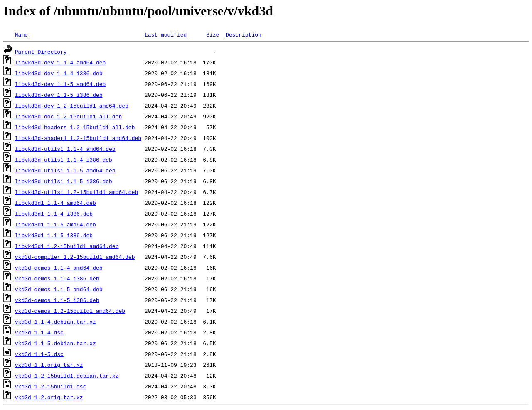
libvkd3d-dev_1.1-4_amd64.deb (60, 62)
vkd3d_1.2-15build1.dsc (51, 386)
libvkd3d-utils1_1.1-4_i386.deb (64, 160)
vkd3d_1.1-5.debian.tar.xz (55, 343)
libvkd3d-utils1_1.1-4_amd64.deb (65, 149)
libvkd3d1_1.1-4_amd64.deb (55, 203)
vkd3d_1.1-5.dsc (39, 354)
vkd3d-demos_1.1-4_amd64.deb (59, 268)
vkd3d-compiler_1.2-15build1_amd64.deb (75, 257)
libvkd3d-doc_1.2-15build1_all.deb (68, 116)
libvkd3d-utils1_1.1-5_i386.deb (64, 181)
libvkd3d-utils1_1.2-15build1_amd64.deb (76, 192)
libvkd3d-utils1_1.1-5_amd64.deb (65, 170)
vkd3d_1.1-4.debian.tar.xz (55, 322)
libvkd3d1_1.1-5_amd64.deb (55, 224)
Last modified (166, 34)
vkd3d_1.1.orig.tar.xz (49, 365)
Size (213, 34)
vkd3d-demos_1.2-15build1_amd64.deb (70, 311)
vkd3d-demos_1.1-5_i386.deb (57, 300)
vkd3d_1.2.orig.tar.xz (49, 397)
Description (244, 34)
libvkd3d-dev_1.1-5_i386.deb (59, 95)
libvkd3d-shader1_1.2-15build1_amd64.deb (78, 138)
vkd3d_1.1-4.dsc (39, 332)
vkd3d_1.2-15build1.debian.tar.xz (67, 376)
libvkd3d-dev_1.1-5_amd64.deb (60, 84)
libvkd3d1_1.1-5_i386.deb (54, 235)
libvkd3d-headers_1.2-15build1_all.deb (75, 127)
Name (21, 34)
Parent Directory (41, 52)
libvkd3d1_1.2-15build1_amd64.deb (67, 246)
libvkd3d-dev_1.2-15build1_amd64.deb (72, 106)
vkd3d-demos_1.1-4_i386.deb (57, 278)
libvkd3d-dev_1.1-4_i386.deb (59, 73)
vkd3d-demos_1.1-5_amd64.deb (59, 289)
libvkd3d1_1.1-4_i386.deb (54, 214)
